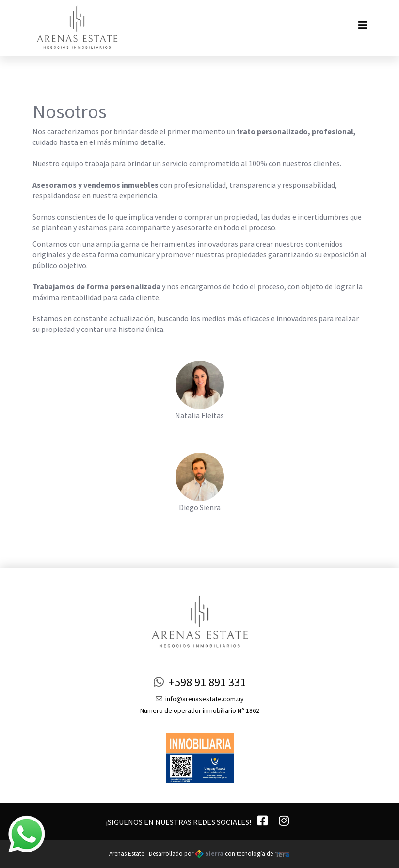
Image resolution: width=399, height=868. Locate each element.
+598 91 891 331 (200, 682)
